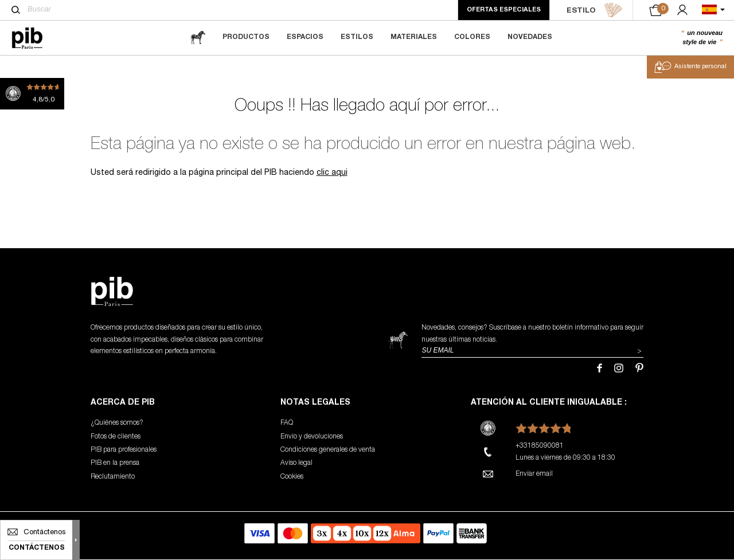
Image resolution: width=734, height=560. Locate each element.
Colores (472, 37)
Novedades (530, 37)
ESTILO (595, 10)
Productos (246, 37)
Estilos (357, 37)
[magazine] (198, 38)
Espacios (305, 37)
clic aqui (332, 174)
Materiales (414, 37)
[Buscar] (16, 10)
